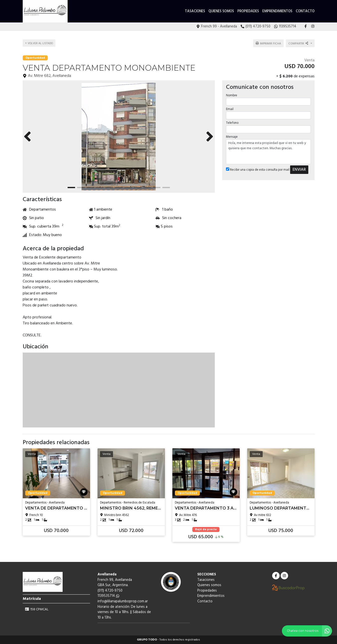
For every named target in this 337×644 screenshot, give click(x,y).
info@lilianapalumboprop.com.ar (123, 601)
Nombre (232, 95)
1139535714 (108, 596)
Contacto (305, 11)
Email (230, 109)
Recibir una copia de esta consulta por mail (258, 170)
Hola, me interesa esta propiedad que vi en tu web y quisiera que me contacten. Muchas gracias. (268, 152)
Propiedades (248, 11)
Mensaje (232, 137)
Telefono (232, 123)
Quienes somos (221, 11)
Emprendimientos (277, 11)
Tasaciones (195, 11)
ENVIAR (299, 170)
